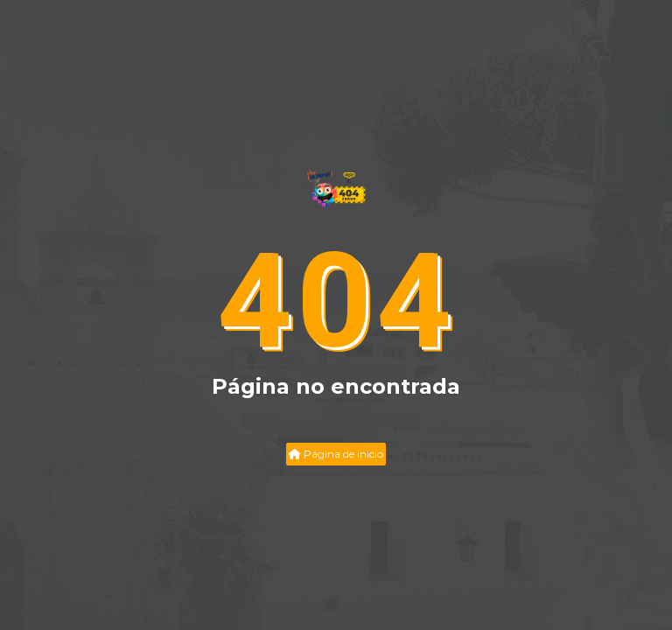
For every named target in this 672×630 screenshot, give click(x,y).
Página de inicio (336, 454)
